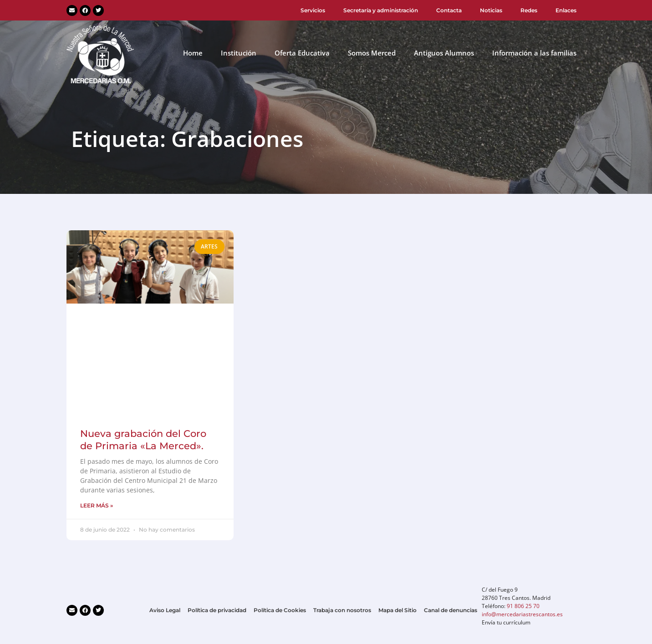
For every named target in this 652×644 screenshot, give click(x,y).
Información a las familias (534, 53)
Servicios (313, 10)
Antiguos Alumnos (444, 53)
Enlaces (566, 10)
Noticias (491, 10)
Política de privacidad (217, 610)
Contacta (449, 10)
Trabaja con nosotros (342, 610)
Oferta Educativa (302, 53)
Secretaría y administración (381, 10)
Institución (239, 53)
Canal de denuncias (451, 610)
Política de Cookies (280, 610)
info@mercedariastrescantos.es (522, 614)
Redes (529, 10)
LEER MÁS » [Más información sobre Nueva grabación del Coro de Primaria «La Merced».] (97, 505)
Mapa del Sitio (397, 610)
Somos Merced (372, 53)
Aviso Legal (165, 610)
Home (193, 53)
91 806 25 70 (523, 606)
